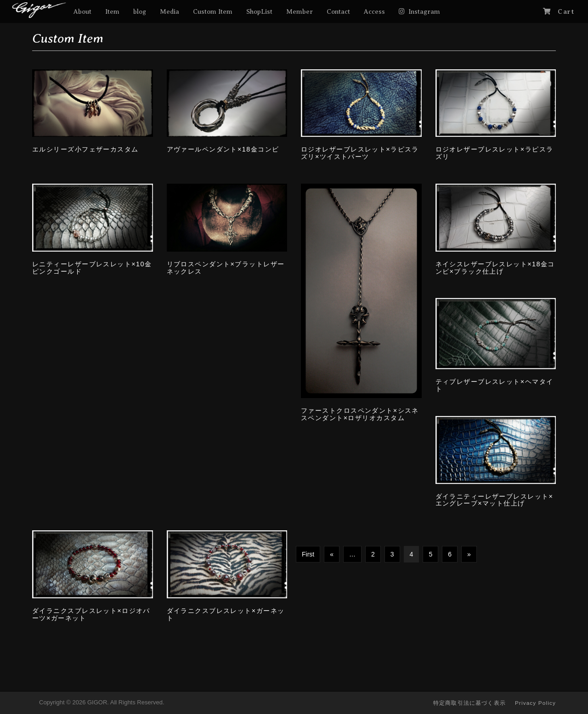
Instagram (424, 11)
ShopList (259, 11)
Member (300, 11)
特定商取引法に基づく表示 (469, 703)
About (82, 11)
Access (374, 11)
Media (170, 11)
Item (112, 11)
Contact (338, 11)
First (308, 554)
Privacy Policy (535, 703)
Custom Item (213, 11)
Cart (566, 11)
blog (140, 11)
